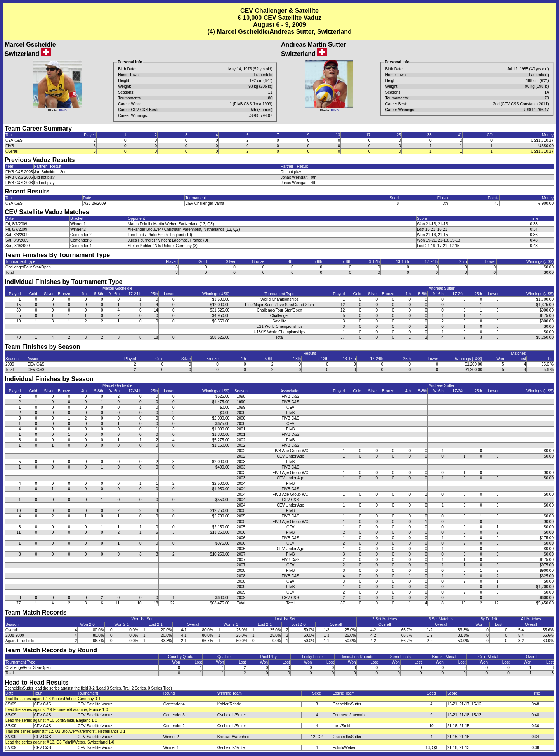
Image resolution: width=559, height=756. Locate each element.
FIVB (63, 110)
